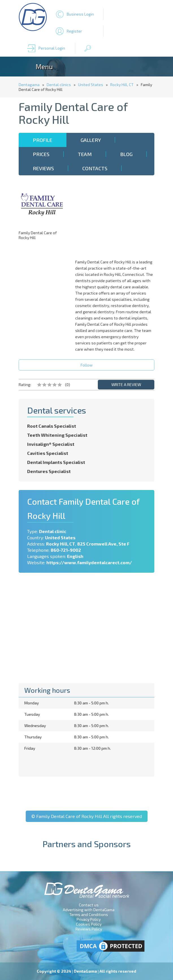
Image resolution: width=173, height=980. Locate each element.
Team (85, 154)
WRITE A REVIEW (126, 384)
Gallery (91, 140)
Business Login (80, 14)
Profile (43, 140)
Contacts (95, 168)
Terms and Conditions (89, 914)
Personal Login (52, 48)
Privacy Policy (89, 919)
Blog (126, 154)
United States (91, 85)
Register (74, 31)
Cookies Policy (89, 924)
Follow (87, 365)
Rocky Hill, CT (122, 85)
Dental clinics (59, 85)
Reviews (43, 168)
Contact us (89, 905)
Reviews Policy (89, 929)
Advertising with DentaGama (89, 910)
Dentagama (29, 85)
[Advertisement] (116, 219)
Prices (41, 154)
